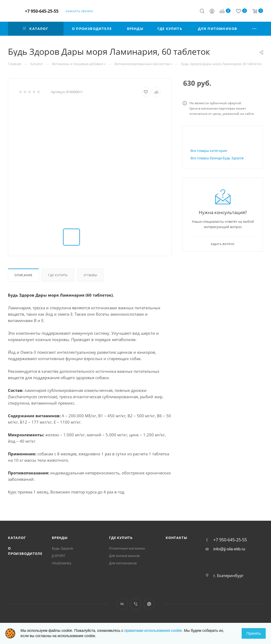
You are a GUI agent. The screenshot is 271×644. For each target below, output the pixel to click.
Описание (23, 275)
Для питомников (123, 563)
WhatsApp (149, 604)
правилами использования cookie (153, 631)
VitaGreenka (62, 563)
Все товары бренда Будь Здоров (217, 158)
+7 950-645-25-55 (42, 11)
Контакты (176, 538)
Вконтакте (122, 604)
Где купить (58, 275)
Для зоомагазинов (124, 556)
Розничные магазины (127, 548)
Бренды (60, 538)
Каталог (17, 538)
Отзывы (90, 275)
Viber (136, 604)
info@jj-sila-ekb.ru (229, 549)
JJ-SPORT (58, 556)
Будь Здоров (62, 548)
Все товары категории (209, 151)
